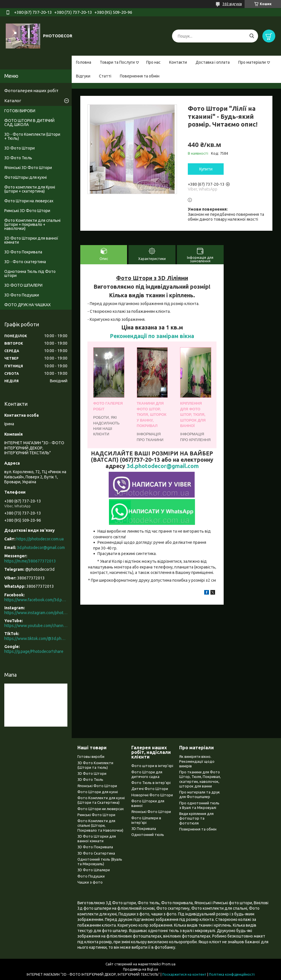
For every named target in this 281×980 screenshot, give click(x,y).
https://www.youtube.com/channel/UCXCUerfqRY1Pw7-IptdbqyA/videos (36, 626)
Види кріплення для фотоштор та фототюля (196, 818)
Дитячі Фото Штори (150, 789)
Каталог (13, 101)
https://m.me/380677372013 (30, 561)
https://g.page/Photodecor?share (34, 651)
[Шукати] (252, 36)
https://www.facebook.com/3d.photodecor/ (36, 600)
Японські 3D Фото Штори (28, 168)
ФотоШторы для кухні (26, 177)
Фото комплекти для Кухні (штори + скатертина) (30, 189)
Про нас (153, 62)
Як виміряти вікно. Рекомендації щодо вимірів (197, 761)
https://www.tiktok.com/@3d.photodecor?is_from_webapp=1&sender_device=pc (36, 639)
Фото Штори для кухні (98, 792)
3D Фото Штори (19, 148)
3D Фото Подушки (22, 295)
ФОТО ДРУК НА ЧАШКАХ (28, 305)
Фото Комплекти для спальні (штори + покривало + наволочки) (32, 224)
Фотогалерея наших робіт (31, 91)
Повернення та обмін (140, 76)
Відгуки (83, 76)
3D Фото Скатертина (96, 853)
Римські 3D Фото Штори (27, 211)
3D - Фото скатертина (25, 262)
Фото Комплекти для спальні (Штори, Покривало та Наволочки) (100, 825)
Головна (84, 62)
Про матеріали (252, 62)
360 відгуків (232, 4)
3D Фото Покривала (23, 252)
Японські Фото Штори (97, 786)
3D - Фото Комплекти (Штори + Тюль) (32, 136)
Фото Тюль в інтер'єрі (151, 783)
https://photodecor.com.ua (40, 539)
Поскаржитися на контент (184, 974)
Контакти (178, 62)
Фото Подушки (91, 876)
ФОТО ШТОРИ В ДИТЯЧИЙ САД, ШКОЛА (29, 123)
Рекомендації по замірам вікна (152, 336)
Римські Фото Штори (96, 815)
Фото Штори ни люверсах (101, 809)
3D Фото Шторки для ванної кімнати (31, 240)
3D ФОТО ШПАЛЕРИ (23, 285)
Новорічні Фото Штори (152, 795)
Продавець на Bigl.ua (140, 969)
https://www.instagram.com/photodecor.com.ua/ (36, 613)
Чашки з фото (90, 882)
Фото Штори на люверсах (29, 201)
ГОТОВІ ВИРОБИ (20, 111)
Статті (105, 76)
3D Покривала (144, 828)
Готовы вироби (91, 756)
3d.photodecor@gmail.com (163, 466)
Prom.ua (169, 964)
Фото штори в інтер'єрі (152, 766)
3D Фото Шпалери (94, 870)
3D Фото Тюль (18, 158)
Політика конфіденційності (232, 974)
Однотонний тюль (148, 835)
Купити (206, 169)
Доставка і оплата (213, 62)
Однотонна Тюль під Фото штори (30, 273)
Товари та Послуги (117, 62)
